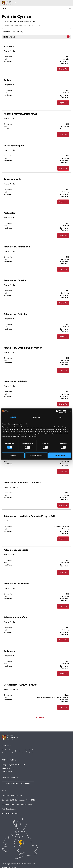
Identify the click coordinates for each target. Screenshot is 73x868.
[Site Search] (70, 3)
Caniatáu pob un (60, 455)
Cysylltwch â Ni (7, 772)
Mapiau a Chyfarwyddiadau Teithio (18, 784)
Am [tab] (60, 417)
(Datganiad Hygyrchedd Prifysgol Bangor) (17, 804)
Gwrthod (13, 455)
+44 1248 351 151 (8, 768)
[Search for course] (69, 26)
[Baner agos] (70, 411)
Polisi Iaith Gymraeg (9, 809)
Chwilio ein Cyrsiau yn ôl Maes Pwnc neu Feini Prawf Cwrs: (19, 21)
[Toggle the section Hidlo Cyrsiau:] (36, 37)
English (69, 8)
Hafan (5, 8)
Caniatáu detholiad (36, 455)
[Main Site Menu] (67, 3)
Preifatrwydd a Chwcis (10, 813)
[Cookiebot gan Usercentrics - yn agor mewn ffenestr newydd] (57, 411)
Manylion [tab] (36, 417)
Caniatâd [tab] (13, 417)
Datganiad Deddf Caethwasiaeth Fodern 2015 (18, 800)
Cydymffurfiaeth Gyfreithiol (12, 795)
